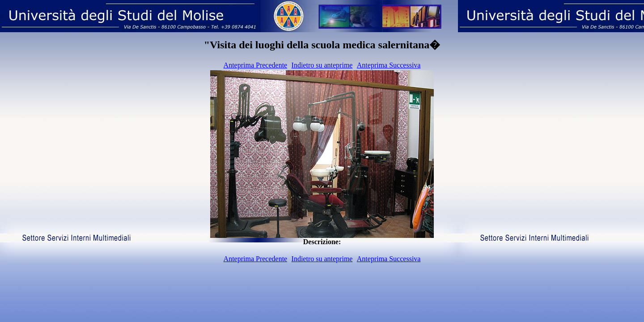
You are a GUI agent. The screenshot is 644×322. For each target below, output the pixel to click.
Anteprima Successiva (389, 65)
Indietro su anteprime (322, 65)
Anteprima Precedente (256, 65)
